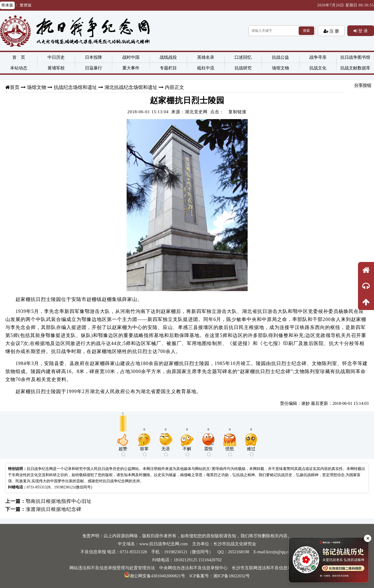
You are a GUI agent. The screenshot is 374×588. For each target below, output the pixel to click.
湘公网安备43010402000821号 (155, 576)
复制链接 (237, 112)
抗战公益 (280, 57)
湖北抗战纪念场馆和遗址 (131, 87)
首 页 (19, 57)
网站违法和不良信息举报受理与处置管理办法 (112, 568)
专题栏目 (168, 68)
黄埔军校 (56, 68)
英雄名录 (206, 57)
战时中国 (131, 57)
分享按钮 (363, 85)
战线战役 (168, 57)
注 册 (334, 31)
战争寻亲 (318, 57)
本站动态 (19, 68)
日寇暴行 (93, 68)
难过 (251, 451)
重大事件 (131, 68)
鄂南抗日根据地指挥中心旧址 (59, 501)
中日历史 (56, 57)
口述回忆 (243, 57)
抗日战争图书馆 (355, 57)
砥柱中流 (206, 68)
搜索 (306, 31)
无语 (166, 451)
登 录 (363, 31)
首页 (15, 87)
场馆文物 (280, 68)
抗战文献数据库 (355, 68)
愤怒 (230, 451)
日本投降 (93, 57)
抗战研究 (243, 68)
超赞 (123, 451)
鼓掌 (144, 451)
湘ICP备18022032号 (231, 576)
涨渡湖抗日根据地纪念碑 (54, 509)
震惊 (208, 451)
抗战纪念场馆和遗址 (75, 87)
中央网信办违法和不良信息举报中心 (193, 568)
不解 (187, 451)
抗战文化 (318, 68)
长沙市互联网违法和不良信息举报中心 (268, 568)
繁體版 (26, 5)
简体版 (7, 5)
